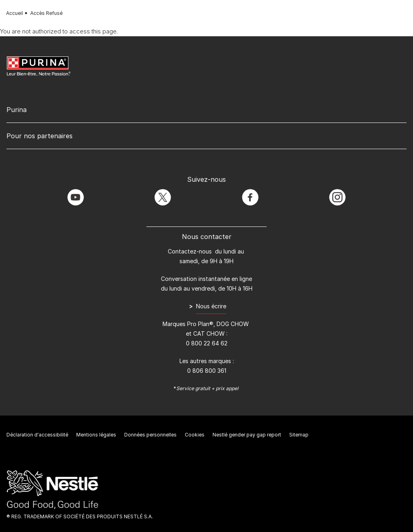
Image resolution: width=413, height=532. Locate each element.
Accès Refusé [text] (46, 13)
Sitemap (299, 435)
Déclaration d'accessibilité (37, 435)
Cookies (195, 435)
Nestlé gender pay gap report (247, 435)
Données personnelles (150, 435)
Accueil (15, 13)
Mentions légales (96, 435)
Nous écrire (211, 306)
